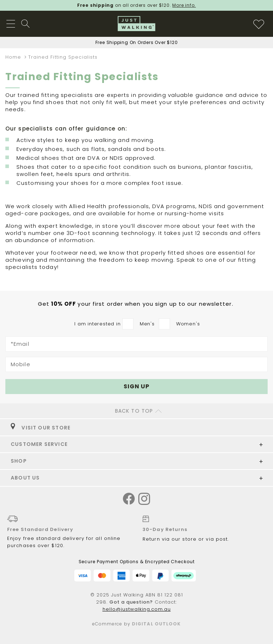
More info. (184, 5)
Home (14, 57)
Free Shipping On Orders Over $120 (137, 42)
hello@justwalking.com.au (137, 609)
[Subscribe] (136, 387)
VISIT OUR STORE (41, 428)
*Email (20, 344)
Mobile (21, 364)
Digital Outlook (157, 624)
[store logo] (137, 24)
